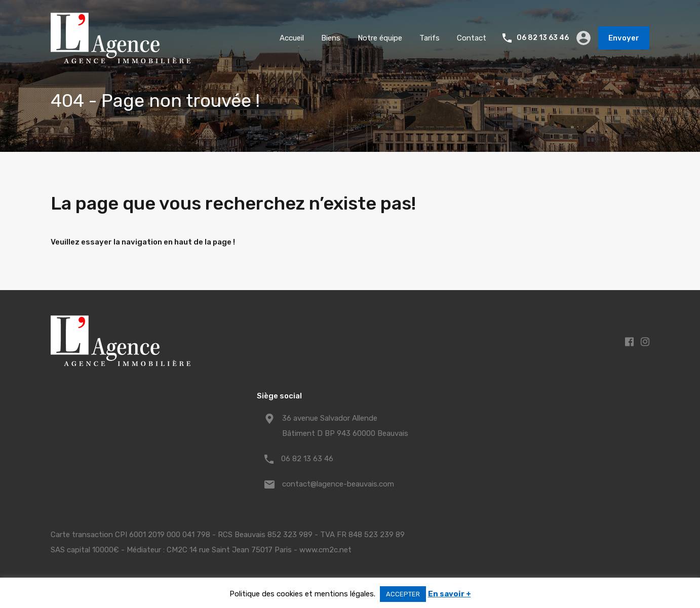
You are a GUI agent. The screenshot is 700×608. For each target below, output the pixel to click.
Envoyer (624, 38)
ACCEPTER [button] (403, 594)
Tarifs (430, 38)
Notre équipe (380, 38)
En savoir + (450, 594)
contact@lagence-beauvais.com (338, 484)
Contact (472, 38)
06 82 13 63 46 (543, 38)
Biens (331, 38)
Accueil (292, 38)
